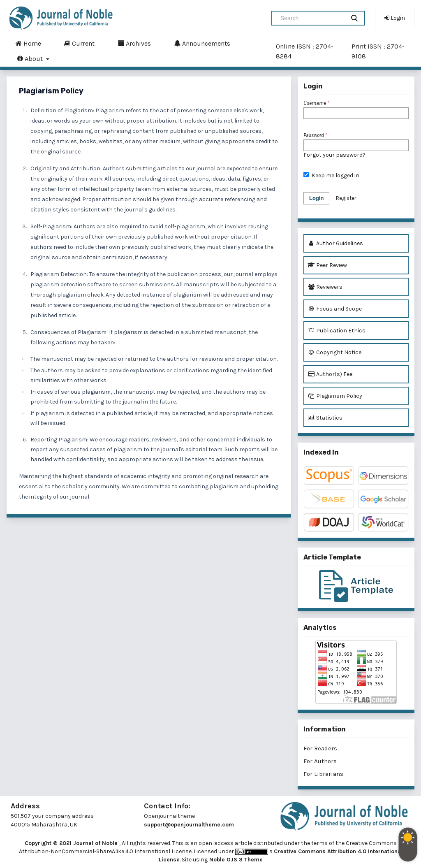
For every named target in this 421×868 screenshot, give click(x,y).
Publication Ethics (337, 331)
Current (79, 43)
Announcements (202, 43)
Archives (134, 43)
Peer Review (327, 265)
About (31, 58)
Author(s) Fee (330, 374)
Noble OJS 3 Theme (235, 860)
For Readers (320, 748)
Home (28, 43)
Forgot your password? (334, 155)
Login (395, 18)
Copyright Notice (334, 352)
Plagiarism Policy (335, 396)
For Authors (320, 761)
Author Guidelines (335, 243)
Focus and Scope (335, 309)
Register (346, 198)
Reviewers (325, 287)
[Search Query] (312, 18)
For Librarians (323, 774)
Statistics (325, 418)
